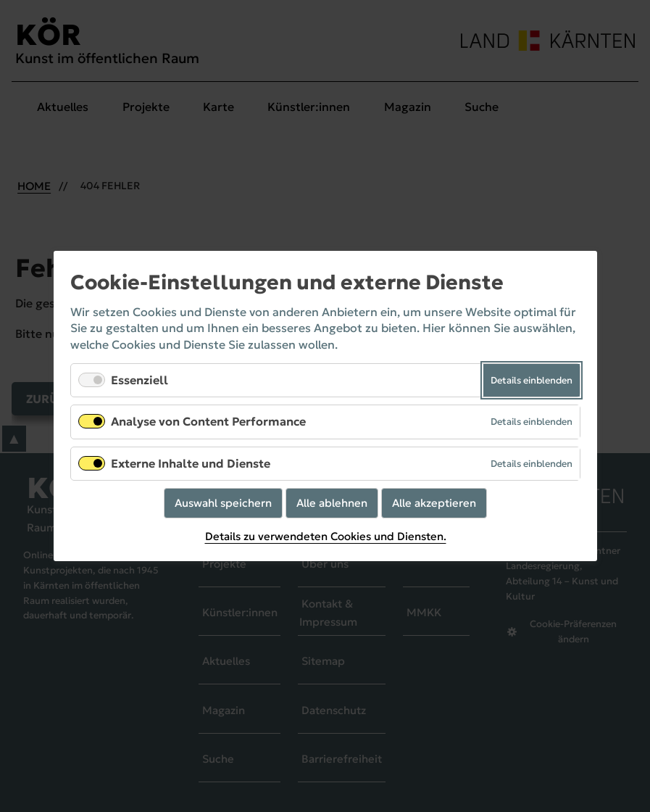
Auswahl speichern (223, 503)
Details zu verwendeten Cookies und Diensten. (325, 536)
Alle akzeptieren (434, 503)
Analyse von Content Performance (208, 422)
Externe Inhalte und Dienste (191, 463)
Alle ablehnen (332, 503)
